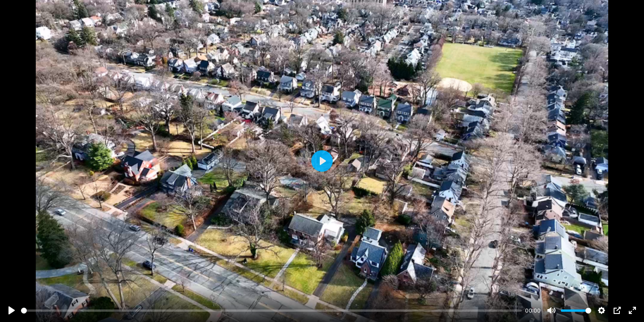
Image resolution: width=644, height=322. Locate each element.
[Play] (12, 310)
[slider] (271, 311)
